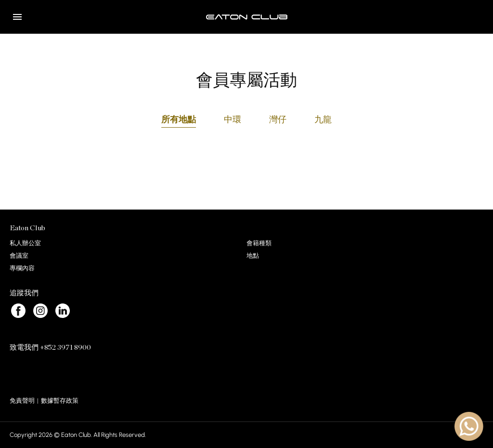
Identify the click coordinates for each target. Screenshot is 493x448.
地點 (253, 256)
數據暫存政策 (60, 401)
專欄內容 (22, 268)
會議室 (19, 256)
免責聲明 (22, 401)
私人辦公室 (25, 243)
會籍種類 (259, 243)
